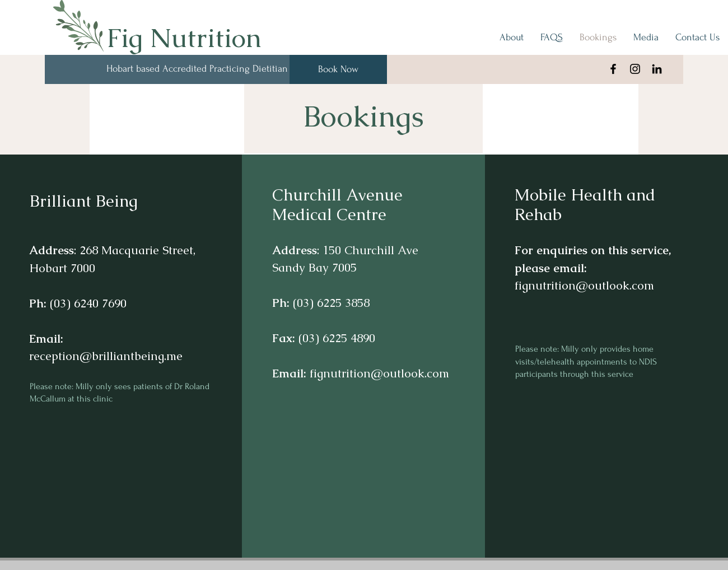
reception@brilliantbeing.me (106, 356)
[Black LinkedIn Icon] (657, 69)
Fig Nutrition (184, 38)
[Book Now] (338, 69)
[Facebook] (613, 69)
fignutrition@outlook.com (379, 373)
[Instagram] (635, 69)
